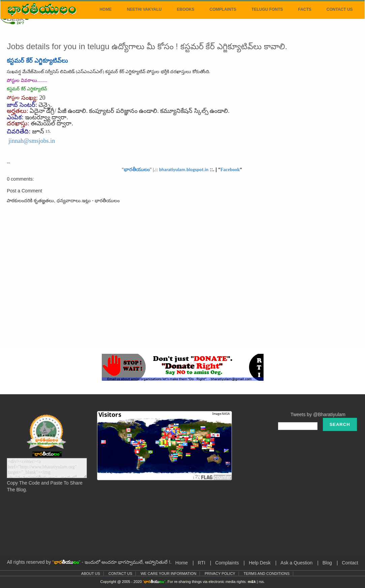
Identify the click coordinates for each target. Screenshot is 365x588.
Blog (327, 563)
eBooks (186, 9)
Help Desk (260, 563)
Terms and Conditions (267, 574)
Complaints (223, 9)
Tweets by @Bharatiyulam (318, 414)
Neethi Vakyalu (144, 9)
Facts (305, 9)
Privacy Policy (220, 574)
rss (261, 582)
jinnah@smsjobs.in (32, 141)
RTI (202, 563)
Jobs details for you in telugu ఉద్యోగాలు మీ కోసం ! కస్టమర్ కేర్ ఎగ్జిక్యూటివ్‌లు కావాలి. (147, 46)
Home (105, 9)
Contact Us (340, 9)
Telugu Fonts (267, 9)
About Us (91, 574)
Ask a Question (296, 563)
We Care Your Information (168, 574)
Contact (350, 563)
